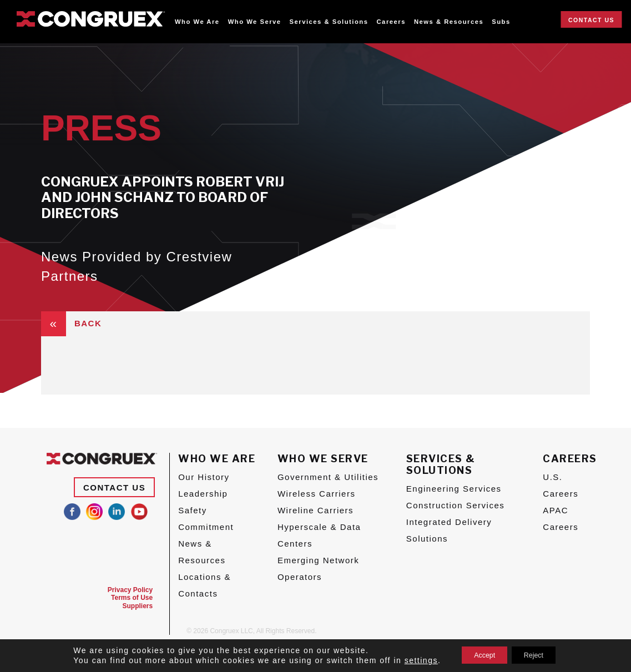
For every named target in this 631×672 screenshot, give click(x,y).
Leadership (203, 494)
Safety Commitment (206, 519)
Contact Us (591, 20)
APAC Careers (561, 519)
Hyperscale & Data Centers (319, 535)
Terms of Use (132, 598)
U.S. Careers (561, 485)
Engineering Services (454, 489)
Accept (479, 655)
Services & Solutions (329, 22)
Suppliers (138, 606)
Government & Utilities (328, 477)
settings (410, 660)
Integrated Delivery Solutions (449, 530)
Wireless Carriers (317, 494)
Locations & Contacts (205, 585)
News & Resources (449, 22)
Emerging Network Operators (318, 569)
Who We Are (197, 22)
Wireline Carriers (316, 510)
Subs (501, 22)
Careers (391, 22)
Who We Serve (255, 22)
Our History (204, 477)
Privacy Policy (130, 590)
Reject (539, 655)
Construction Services (455, 505)
